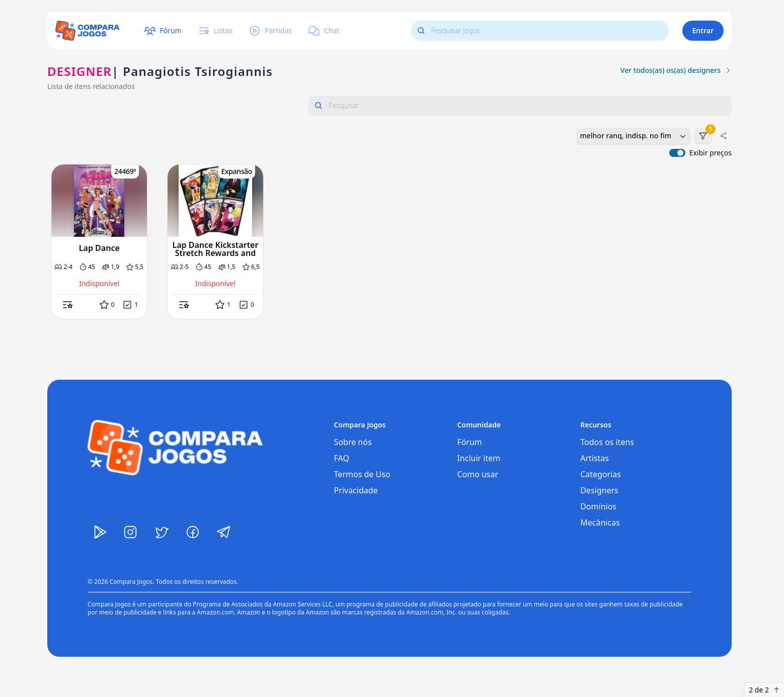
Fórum (469, 442)
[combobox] (633, 136)
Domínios (598, 506)
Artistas (595, 458)
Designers (599, 490)
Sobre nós (353, 442)
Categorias (601, 474)
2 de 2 (764, 690)
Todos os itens (607, 442)
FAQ (342, 458)
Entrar (703, 30)
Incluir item (479, 458)
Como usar (478, 474)
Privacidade (356, 490)
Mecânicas (600, 522)
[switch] (677, 153)
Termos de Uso (362, 474)
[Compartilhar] (724, 136)
